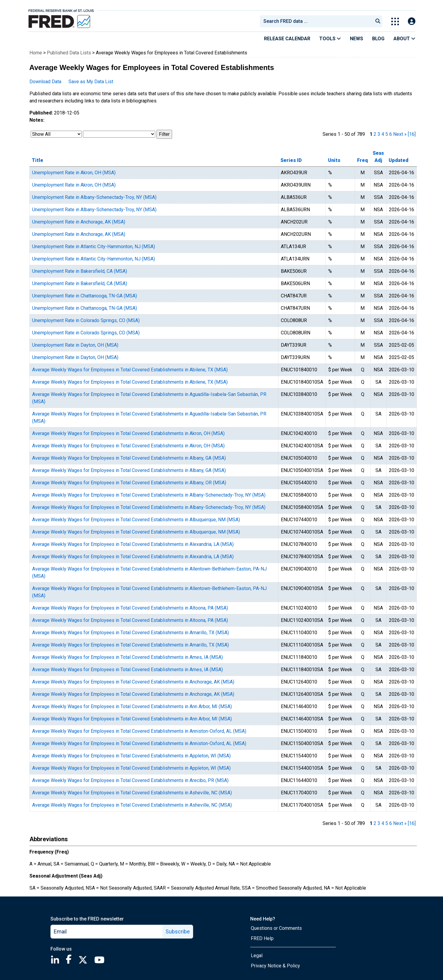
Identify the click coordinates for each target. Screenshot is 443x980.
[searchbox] (317, 21)
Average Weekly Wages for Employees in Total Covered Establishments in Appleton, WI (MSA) (131, 756)
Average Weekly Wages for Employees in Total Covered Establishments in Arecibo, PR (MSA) (130, 780)
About (404, 39)
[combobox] (316, 21)
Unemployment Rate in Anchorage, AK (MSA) (79, 222)
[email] (107, 932)
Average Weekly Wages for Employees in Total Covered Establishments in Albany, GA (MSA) (129, 458)
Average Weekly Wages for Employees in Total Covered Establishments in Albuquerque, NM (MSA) (136, 520)
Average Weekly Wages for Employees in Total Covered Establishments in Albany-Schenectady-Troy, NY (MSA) (149, 495)
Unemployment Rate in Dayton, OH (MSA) (75, 345)
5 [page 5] (387, 134)
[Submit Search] (378, 21)
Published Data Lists (69, 53)
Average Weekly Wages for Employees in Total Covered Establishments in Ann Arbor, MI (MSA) (132, 706)
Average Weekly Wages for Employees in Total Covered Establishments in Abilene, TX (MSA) (130, 370)
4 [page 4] (383, 134)
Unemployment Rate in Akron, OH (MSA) (74, 173)
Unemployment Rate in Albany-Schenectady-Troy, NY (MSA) (94, 197)
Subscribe (178, 931)
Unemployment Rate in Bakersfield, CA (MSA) (80, 271)
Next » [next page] (400, 134)
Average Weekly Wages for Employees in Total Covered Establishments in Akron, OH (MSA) (128, 433)
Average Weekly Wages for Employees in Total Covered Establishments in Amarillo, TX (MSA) (130, 633)
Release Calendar (287, 39)
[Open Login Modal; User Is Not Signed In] (412, 21)
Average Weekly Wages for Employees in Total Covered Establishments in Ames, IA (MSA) (127, 657)
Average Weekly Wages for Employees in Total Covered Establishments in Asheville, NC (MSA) (132, 793)
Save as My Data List (91, 82)
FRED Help (262, 938)
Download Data (45, 82)
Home (36, 53)
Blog (378, 39)
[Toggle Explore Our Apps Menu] (395, 21)
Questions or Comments (276, 928)
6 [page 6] (391, 134)
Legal (257, 956)
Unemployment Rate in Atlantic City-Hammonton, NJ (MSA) (94, 247)
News (357, 39)
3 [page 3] (379, 134)
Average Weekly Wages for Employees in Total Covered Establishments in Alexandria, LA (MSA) (133, 544)
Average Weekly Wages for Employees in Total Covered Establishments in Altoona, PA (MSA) (130, 608)
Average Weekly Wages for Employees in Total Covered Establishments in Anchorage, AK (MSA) (133, 682)
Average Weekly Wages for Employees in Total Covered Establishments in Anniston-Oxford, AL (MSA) (139, 731)
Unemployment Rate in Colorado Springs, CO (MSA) (86, 320)
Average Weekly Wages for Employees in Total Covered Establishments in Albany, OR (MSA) (129, 483)
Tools (330, 39)
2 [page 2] (375, 134)
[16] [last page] (412, 134)
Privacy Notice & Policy (275, 966)
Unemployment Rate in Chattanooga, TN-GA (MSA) (85, 296)
